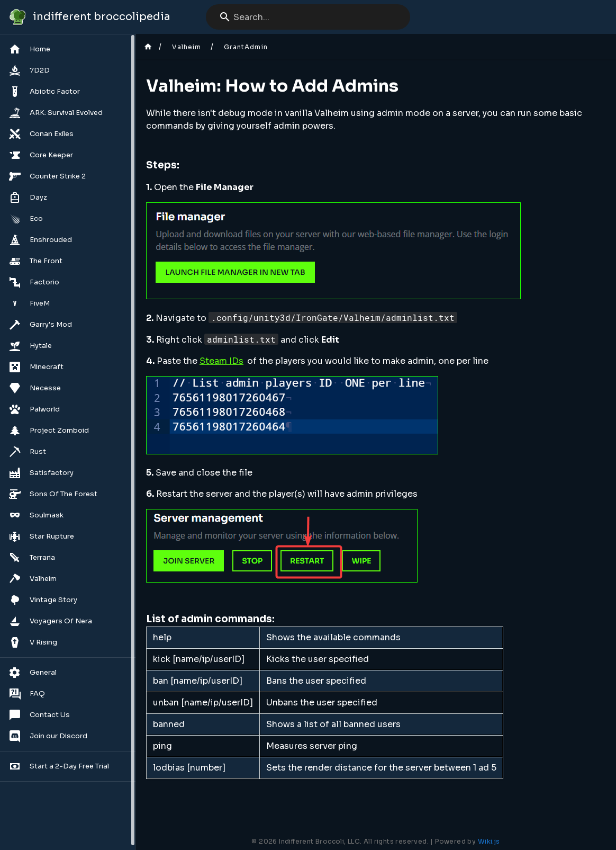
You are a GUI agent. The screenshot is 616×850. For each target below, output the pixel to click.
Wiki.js (489, 841)
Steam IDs (221, 361)
